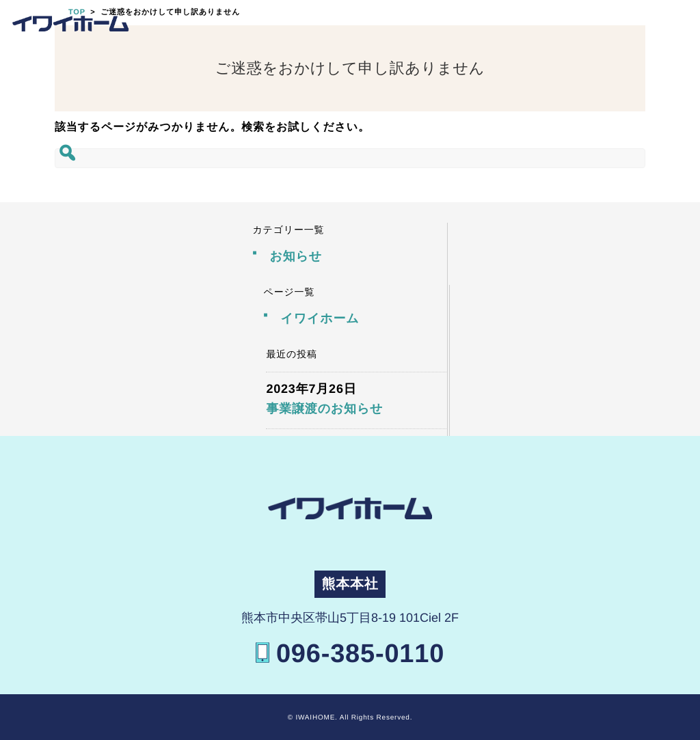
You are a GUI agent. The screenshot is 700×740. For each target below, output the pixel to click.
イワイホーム (320, 318)
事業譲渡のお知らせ (324, 409)
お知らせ (295, 256)
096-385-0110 (360, 654)
